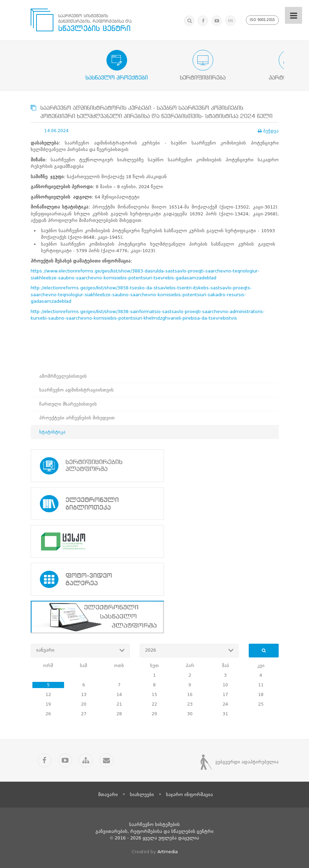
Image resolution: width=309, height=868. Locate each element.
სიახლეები (142, 794)
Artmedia (168, 851)
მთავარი (108, 794)
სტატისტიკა (52, 432)
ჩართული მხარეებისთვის (68, 404)
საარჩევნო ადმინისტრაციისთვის (76, 390)
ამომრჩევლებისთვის (63, 376)
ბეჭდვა (268, 131)
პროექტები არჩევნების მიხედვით (77, 418)
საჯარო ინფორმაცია (189, 794)
